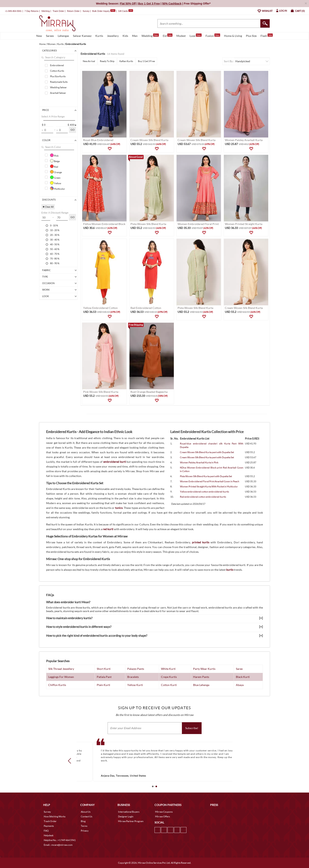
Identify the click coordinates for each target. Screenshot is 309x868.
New (39, 36)
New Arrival (89, 61)
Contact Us (87, 816)
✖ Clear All (48, 207)
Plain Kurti (103, 685)
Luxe (196, 35)
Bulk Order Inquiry (101, 11)
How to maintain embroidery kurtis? (69, 618)
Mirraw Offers (162, 816)
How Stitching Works (55, 816)
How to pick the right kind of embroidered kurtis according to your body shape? (97, 636)
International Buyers (129, 812)
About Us (86, 812)
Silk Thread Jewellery (61, 669)
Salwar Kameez (82, 36)
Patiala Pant (104, 677)
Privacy (85, 831)
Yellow (56, 183)
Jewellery (113, 36)
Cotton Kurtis (57, 71)
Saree (239, 669)
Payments (49, 826)
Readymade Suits (59, 82)
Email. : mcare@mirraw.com (58, 845)
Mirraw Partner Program (131, 821)
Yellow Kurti (135, 685)
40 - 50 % (55, 244)
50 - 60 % (55, 249)
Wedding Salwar (58, 87)
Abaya (240, 685)
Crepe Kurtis (169, 677)
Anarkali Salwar (58, 93)
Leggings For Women (61, 677)
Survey (86, 11)
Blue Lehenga (201, 685)
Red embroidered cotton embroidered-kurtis (203, 497)
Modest (181, 36)
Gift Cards (126, 11)
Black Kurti (243, 677)
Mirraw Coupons (164, 812)
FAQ (46, 831)
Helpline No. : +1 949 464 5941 (60, 840)
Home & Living (233, 36)
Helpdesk (49, 835)
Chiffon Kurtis (57, 685)
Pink (54, 155)
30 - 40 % (55, 240)
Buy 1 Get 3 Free (146, 61)
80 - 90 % (55, 263)
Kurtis (99, 36)
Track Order (58, 11)
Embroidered (57, 65)
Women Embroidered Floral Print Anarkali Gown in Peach (210, 481)
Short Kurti (104, 669)
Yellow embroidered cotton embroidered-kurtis (204, 492)
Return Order (73, 11)
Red (54, 166)
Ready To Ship (107, 61)
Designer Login (126, 816)
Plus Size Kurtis (58, 76)
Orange (56, 172)
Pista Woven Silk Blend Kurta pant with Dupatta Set (206, 476)
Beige (55, 161)
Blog (83, 821)
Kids (125, 36)
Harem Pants (201, 677)
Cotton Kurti (169, 685)
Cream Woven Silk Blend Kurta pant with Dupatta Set (207, 452)
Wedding (150, 35)
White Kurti (168, 669)
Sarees (50, 36)
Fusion (213, 35)
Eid (168, 35)
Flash (267, 35)
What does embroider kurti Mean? (68, 602)
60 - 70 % (55, 254)
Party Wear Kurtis (204, 669)
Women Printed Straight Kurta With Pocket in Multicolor (209, 487)
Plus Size (251, 36)
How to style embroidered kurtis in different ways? (79, 627)
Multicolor (58, 188)
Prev (71, 761)
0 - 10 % (54, 225)
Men (135, 36)
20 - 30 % (55, 235)
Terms (84, 826)
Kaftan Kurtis (126, 61)
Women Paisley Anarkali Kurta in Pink (199, 462)
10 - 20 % (55, 230)
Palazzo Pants (136, 669)
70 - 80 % (55, 258)
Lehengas (63, 36)
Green (55, 177)
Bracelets (133, 677)
